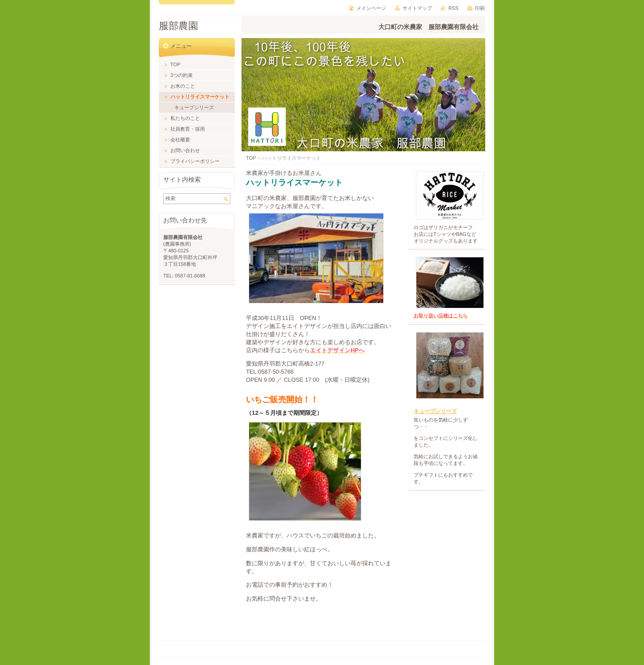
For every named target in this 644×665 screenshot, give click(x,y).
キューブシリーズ (435, 411)
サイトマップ (417, 8)
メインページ (371, 8)
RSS (453, 8)
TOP (251, 158)
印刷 (480, 8)
